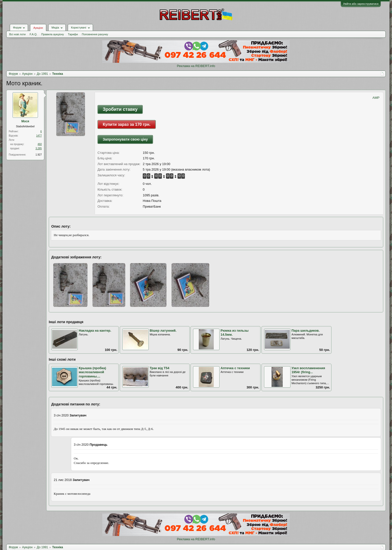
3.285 (39, 148)
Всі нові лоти (17, 34)
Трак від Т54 (160, 368)
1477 (39, 136)
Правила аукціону (52, 34)
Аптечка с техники (235, 368)
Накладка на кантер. (95, 331)
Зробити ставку (120, 109)
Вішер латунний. (163, 331)
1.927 (39, 155)
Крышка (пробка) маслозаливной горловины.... (92, 372)
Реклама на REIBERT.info (196, 66)
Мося (25, 121)
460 (40, 144)
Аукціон (38, 28)
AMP (376, 98)
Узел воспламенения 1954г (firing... (308, 370)
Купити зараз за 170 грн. (127, 124)
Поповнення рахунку (95, 34)
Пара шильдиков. (306, 331)
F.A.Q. (33, 34)
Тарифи (73, 34)
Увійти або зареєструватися (361, 4)
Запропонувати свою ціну (125, 139)
